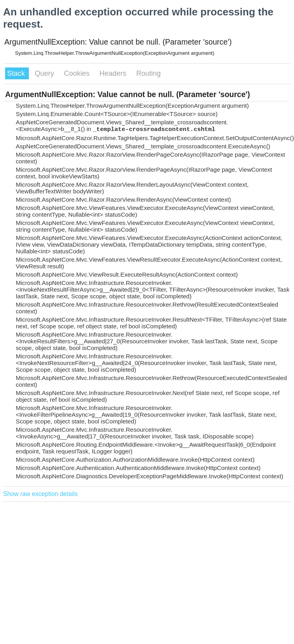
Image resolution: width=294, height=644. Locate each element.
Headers (114, 73)
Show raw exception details (40, 494)
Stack (17, 73)
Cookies (78, 73)
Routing (148, 73)
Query (45, 73)
